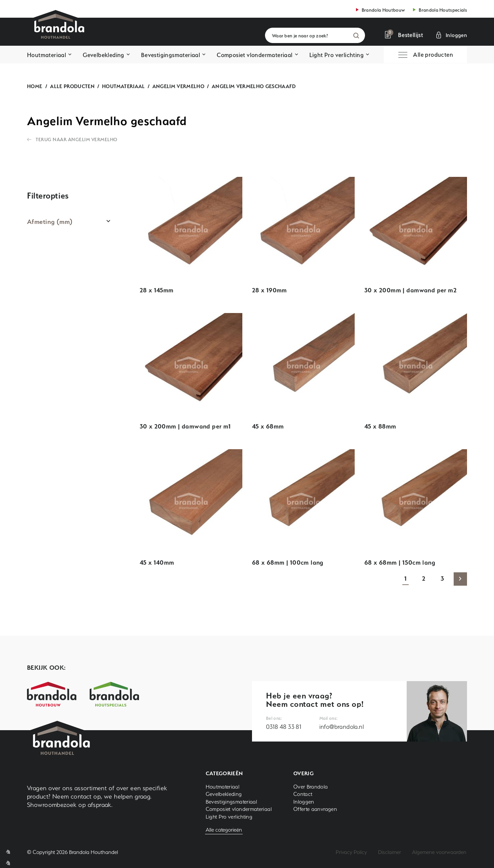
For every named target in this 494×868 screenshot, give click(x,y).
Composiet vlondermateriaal (254, 55)
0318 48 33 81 (284, 727)
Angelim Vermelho (178, 86)
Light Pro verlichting (336, 55)
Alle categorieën (224, 830)
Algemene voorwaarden (439, 852)
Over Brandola (311, 787)
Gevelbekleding (103, 55)
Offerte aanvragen (315, 809)
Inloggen (304, 802)
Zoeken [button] (356, 36)
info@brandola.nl (341, 727)
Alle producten (72, 86)
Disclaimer (389, 852)
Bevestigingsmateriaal (170, 55)
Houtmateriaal (46, 55)
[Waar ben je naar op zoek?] (315, 35)
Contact (303, 794)
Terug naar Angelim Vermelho (77, 139)
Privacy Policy (351, 852)
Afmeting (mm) (50, 222)
